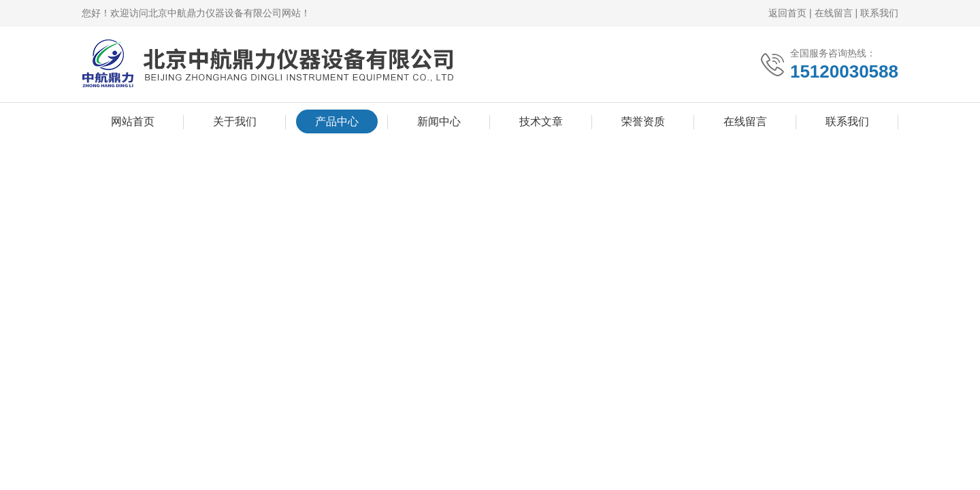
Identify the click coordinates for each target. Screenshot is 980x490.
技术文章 (541, 121)
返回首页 (787, 13)
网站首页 (133, 121)
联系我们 (879, 13)
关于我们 (235, 121)
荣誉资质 (643, 121)
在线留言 (834, 13)
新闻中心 (439, 121)
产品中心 (337, 121)
